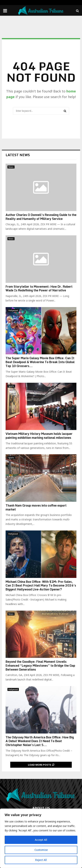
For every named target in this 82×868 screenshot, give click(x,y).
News (11, 167)
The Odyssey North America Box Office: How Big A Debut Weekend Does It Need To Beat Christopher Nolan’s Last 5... (40, 741)
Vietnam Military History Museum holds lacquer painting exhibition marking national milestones (39, 436)
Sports (11, 386)
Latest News (18, 155)
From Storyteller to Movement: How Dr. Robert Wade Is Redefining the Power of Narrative (39, 288)
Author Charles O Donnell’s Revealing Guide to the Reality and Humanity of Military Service (41, 217)
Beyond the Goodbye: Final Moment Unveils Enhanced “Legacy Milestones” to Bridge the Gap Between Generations (40, 666)
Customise (41, 850)
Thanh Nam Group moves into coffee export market (36, 507)
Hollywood (13, 310)
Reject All (41, 860)
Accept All (41, 840)
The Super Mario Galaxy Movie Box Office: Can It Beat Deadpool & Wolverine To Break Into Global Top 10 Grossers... (40, 362)
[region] (41, 838)
